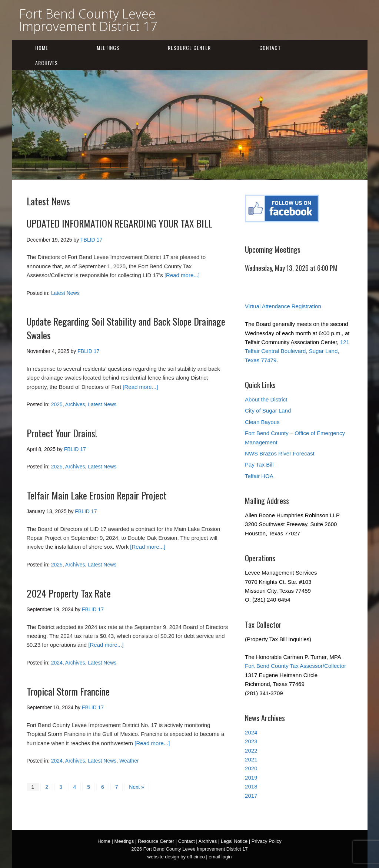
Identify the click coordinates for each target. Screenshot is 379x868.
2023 (251, 741)
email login (220, 857)
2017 (251, 796)
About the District (266, 399)
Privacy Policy (267, 841)
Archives (46, 63)
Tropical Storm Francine (68, 691)
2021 (251, 759)
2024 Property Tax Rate (69, 593)
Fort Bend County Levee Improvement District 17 (88, 20)
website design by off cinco (176, 857)
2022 (251, 751)
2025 (57, 404)
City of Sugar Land (268, 411)
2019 (251, 778)
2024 (57, 663)
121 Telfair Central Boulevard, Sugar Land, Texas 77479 (297, 351)
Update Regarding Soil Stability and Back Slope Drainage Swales (126, 328)
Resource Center (189, 48)
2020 (251, 768)
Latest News (65, 293)
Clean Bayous (262, 422)
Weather (129, 761)
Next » (136, 787)
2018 (251, 786)
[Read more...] (182, 275)
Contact (270, 48)
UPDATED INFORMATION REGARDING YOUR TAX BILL (119, 223)
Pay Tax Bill (259, 465)
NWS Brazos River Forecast (280, 453)
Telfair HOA (259, 476)
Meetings (108, 48)
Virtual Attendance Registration (283, 306)
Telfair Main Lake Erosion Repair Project (97, 495)
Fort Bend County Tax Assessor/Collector (295, 666)
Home (42, 48)
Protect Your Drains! (62, 433)
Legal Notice (234, 841)
